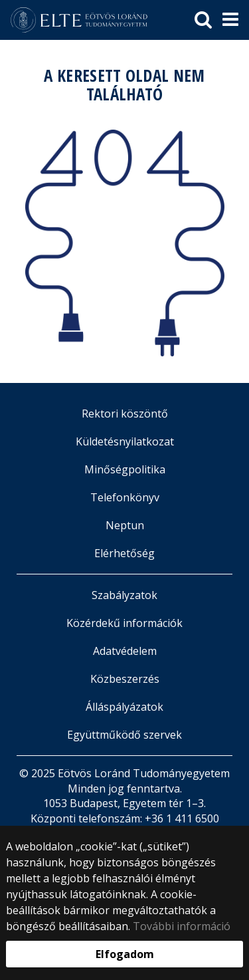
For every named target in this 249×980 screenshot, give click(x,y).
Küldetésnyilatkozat (125, 441)
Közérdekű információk (124, 623)
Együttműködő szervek (124, 735)
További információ (182, 926)
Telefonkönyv (125, 497)
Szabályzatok (124, 595)
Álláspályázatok (124, 707)
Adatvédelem (125, 651)
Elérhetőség (124, 553)
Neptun (125, 525)
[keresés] (203, 20)
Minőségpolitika (125, 469)
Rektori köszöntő (125, 414)
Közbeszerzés (125, 679)
